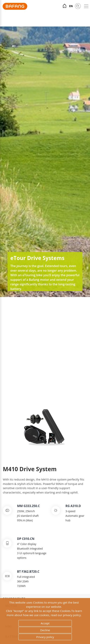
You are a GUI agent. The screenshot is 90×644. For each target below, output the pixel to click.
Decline (45, 630)
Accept (45, 623)
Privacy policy (45, 637)
